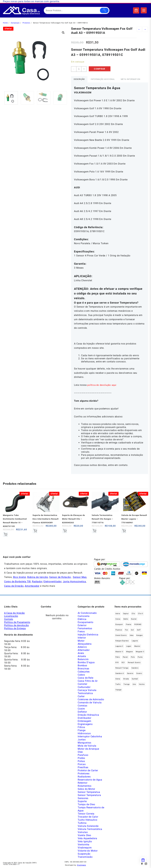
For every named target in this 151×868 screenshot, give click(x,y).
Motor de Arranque (88, 749)
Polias (81, 761)
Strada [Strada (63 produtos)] (126, 679)
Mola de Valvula (87, 746)
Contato (9, 619)
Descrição (80, 79)
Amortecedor (32, 586)
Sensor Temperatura (89, 795)
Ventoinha (84, 845)
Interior (82, 638)
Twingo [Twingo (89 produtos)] (127, 684)
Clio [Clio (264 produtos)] (133, 614)
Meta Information (132, 79)
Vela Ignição (85, 842)
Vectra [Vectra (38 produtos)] (142, 684)
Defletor (82, 712)
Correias (82, 706)
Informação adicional (104, 79)
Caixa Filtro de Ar (88, 681)
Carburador (84, 687)
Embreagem (84, 721)
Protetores (84, 774)
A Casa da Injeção (15, 613)
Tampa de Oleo (86, 805)
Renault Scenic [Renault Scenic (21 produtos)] (134, 663)
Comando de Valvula (90, 703)
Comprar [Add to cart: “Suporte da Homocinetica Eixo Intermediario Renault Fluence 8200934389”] (35, 531)
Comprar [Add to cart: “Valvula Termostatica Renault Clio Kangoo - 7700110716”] (94, 531)
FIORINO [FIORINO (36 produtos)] (138, 625)
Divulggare (82, 865)
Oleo (80, 752)
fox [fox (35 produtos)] (126, 630)
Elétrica (82, 619)
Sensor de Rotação (60, 577)
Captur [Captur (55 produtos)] (126, 614)
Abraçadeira (85, 644)
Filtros (81, 727)
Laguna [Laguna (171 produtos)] (135, 641)
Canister (82, 684)
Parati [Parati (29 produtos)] (125, 657)
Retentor (83, 783)
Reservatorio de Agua (90, 780)
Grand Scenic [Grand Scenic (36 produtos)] (121, 635)
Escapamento (86, 622)
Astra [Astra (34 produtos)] (118, 614)
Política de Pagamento (17, 622)
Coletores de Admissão (91, 700)
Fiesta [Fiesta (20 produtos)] (129, 625)
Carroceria (84, 616)
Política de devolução (17, 625)
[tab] (80, 79)
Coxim (81, 709)
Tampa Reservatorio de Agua (91, 809)
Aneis (81, 653)
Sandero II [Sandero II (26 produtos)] (120, 674)
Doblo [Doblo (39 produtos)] (126, 619)
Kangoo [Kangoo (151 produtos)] (139, 635)
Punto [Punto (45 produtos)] (140, 657)
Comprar (100, 69)
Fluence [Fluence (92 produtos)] (119, 630)
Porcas (82, 764)
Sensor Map (80, 577)
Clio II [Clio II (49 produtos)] (141, 614)
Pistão (81, 758)
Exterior (82, 625)
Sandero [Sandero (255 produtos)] (135, 668)
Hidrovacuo (84, 734)
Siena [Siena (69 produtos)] (118, 679)
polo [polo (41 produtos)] (133, 657)
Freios (81, 632)
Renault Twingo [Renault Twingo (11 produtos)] (122, 668)
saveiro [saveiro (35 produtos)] (130, 674)
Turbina (82, 823)
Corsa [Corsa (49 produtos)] (118, 619)
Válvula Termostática (90, 829)
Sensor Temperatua (89, 792)
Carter (81, 697)
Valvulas (83, 832)
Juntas (82, 740)
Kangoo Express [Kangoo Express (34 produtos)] (122, 641)
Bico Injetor (20, 577)
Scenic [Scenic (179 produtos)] (139, 674)
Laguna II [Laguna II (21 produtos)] (119, 646)
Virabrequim (85, 848)
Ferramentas (85, 629)
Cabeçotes (84, 672)
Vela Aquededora (87, 839)
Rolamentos (85, 786)
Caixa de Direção (14, 586)
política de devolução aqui (102, 385)
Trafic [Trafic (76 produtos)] (118, 684)
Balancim (83, 659)
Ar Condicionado (87, 613)
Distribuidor (84, 718)
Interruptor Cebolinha (90, 737)
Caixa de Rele (85, 678)
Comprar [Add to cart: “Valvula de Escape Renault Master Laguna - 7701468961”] (124, 531)
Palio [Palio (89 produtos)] (118, 657)
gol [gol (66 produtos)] (132, 630)
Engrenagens (85, 724)
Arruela (82, 656)
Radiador (37, 582)
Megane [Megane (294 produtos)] (130, 652)
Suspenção (84, 854)
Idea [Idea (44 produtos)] (132, 635)
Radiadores (84, 777)
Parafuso (83, 755)
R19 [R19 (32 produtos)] (117, 663)
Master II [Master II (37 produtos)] (119, 652)
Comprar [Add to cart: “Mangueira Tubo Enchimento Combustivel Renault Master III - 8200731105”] (6, 534)
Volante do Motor (88, 851)
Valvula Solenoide (88, 826)
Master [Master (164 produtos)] (137, 646)
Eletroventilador (52, 582)
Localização (11, 616)
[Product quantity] (79, 69)
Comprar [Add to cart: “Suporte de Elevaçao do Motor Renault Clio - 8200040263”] (65, 531)
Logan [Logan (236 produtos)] (129, 646)
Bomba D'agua (86, 663)
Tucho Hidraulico (88, 820)
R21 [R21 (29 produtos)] (123, 663)
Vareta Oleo (84, 835)
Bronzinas (83, 669)
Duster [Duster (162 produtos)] (134, 619)
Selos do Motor (86, 789)
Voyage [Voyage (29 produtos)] (118, 690)
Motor (81, 641)
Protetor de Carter (88, 771)
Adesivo (82, 647)
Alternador (84, 650)
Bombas (82, 666)
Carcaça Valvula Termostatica (87, 692)
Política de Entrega (15, 629)
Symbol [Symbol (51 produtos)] (135, 679)
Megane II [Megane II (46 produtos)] (140, 652)
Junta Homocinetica (74, 582)
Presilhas (83, 768)
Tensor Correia (86, 814)
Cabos (81, 675)
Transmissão (85, 857)
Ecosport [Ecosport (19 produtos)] (119, 625)
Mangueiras (84, 743)
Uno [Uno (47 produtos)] (134, 684)
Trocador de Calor (88, 817)
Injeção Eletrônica (88, 635)
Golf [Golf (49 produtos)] (139, 630)
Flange (82, 730)
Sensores (83, 798)
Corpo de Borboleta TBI (17, 582)
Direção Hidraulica (88, 715)
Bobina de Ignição (38, 577)
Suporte (82, 801)
